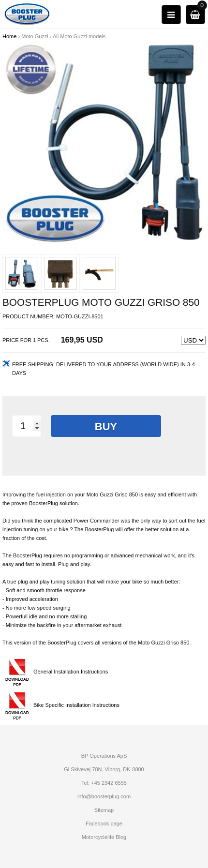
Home (9, 36)
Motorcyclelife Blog (104, 837)
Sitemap (104, 810)
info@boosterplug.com (104, 796)
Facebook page (104, 823)
